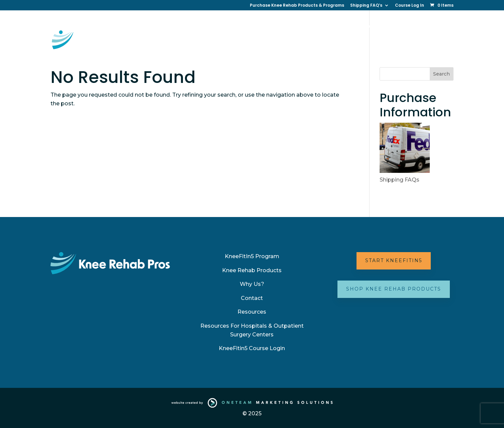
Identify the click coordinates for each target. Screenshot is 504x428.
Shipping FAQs (399, 180)
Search (441, 74)
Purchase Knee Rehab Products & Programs (297, 6)
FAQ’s (295, 48)
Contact (341, 27)
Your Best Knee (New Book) (193, 48)
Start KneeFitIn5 (394, 260)
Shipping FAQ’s (366, 6)
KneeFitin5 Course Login (252, 348)
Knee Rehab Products (252, 270)
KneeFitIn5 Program (252, 256)
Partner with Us (254, 48)
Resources (373, 27)
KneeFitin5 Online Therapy (193, 27)
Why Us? (311, 27)
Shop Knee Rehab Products (394, 289)
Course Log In (410, 6)
